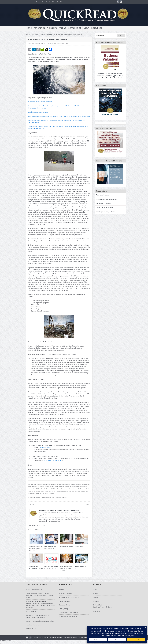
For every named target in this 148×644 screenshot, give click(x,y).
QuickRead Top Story (61, 44)
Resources (95, 28)
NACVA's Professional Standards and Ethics (38, 621)
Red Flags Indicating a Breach (104, 212)
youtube (123, 2)
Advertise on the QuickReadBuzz (69, 597)
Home (25, 2)
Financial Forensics (44, 34)
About (31, 2)
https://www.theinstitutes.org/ (51, 460)
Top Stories (37, 28)
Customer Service (64, 605)
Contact (96, 597)
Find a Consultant (64, 601)
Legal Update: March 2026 (103, 208)
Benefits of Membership (31, 625)
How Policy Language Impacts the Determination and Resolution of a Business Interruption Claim (57, 116)
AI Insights (50, 28)
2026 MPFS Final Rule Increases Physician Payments (34, 549)
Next (87, 504)
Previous (29, 504)
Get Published (73, 28)
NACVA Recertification (31, 611)
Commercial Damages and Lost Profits (38, 102)
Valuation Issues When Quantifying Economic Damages (64, 568)
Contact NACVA (29, 629)
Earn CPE (58, 2)
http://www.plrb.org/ (43, 448)
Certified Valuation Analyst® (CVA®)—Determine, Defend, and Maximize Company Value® (38, 596)
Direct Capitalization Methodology (105, 199)
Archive (36, 2)
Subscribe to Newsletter (47, 2)
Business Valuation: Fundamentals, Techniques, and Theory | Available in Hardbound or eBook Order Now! (108, 76)
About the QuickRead (65, 594)
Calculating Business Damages (36, 112)
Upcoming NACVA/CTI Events (68, 613)
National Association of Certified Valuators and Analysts (58, 510)
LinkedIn (120, 2)
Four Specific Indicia (101, 195)
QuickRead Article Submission (103, 607)
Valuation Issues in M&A (64, 547)
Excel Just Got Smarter (102, 203)
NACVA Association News (32, 590)
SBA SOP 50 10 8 (78, 547)
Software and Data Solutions (68, 616)
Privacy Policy (63, 609)
